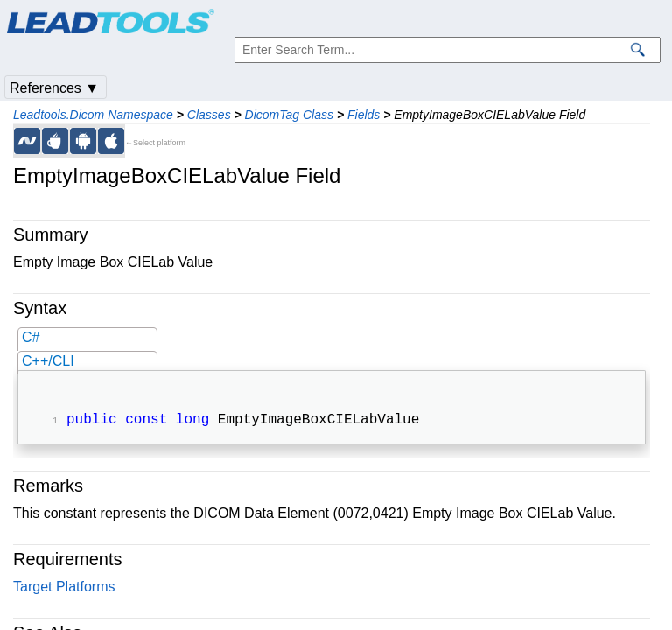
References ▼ (54, 88)
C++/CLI (48, 361)
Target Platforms (64, 588)
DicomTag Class (289, 115)
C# (31, 337)
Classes (209, 115)
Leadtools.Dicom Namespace (93, 115)
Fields (364, 115)
